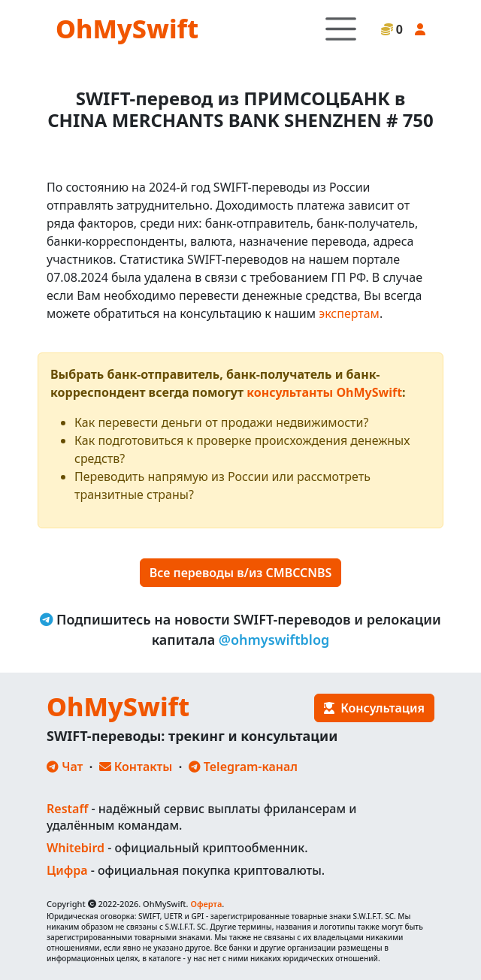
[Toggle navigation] (341, 29)
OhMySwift (127, 29)
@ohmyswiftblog (274, 640)
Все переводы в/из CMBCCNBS (241, 573)
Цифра (67, 870)
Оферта (206, 904)
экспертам (349, 313)
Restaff (67, 809)
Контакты (136, 767)
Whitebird (76, 848)
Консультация (374, 708)
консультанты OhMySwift (324, 392)
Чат (65, 767)
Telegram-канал (243, 767)
